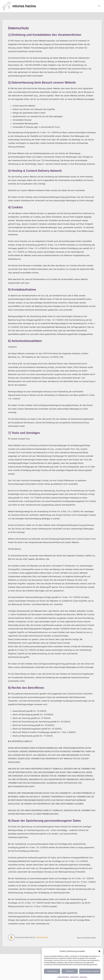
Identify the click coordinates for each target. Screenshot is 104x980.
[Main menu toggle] (99, 6)
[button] (99, 963)
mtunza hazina (24, 6)
